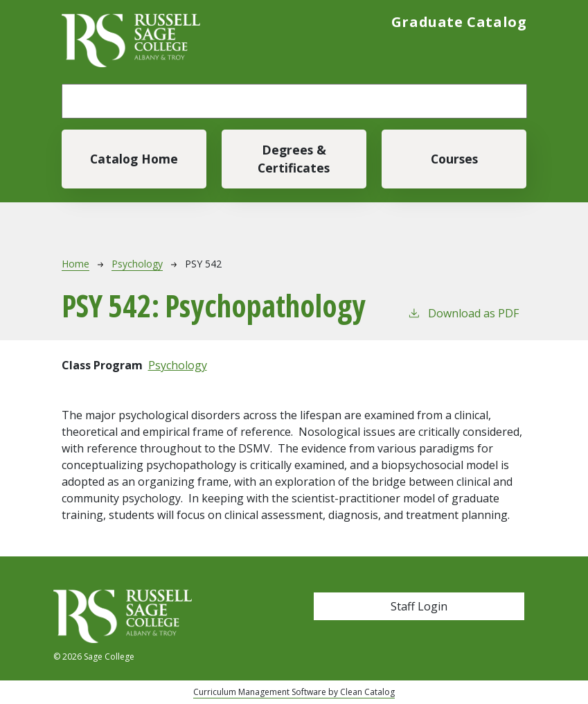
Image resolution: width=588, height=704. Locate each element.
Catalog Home (134, 159)
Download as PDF (463, 313)
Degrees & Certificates (294, 159)
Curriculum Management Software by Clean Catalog (294, 692)
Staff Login (419, 606)
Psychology (137, 264)
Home (75, 264)
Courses (454, 159)
